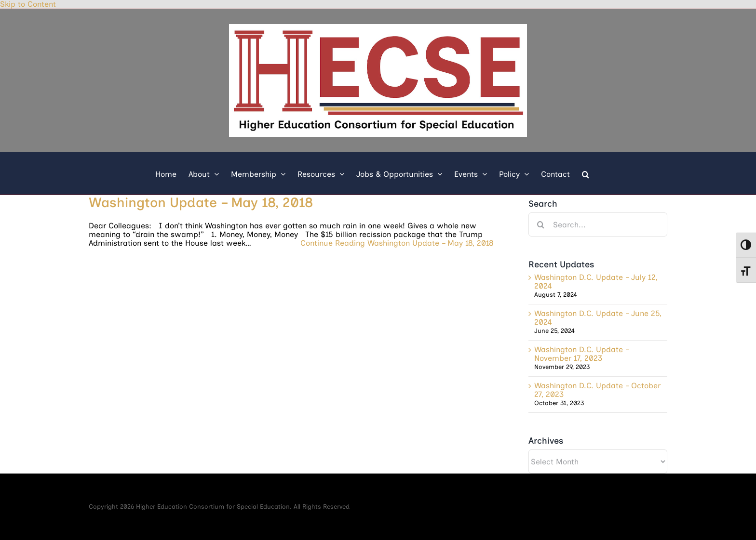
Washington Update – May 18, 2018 (201, 202)
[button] (586, 173)
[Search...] (598, 224)
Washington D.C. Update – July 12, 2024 (596, 282)
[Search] (540, 224)
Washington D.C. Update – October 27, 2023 (597, 390)
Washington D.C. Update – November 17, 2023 (581, 354)
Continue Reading (397, 243)
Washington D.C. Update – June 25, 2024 (598, 318)
